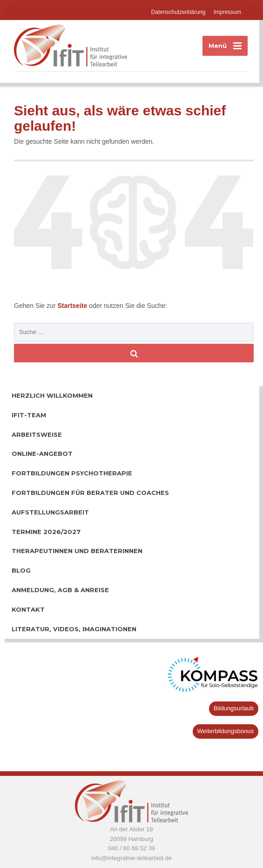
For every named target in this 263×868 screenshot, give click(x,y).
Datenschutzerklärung (179, 12)
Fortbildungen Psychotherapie (72, 473)
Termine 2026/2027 (46, 532)
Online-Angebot (42, 454)
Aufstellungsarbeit (50, 512)
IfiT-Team (29, 415)
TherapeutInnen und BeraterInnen (77, 551)
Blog (21, 570)
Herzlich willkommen (52, 395)
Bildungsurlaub (234, 708)
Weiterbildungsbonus (226, 731)
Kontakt (28, 609)
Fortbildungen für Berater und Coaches (90, 493)
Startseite (73, 306)
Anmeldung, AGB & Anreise (60, 590)
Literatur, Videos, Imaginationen (74, 629)
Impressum (227, 12)
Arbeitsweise (37, 434)
